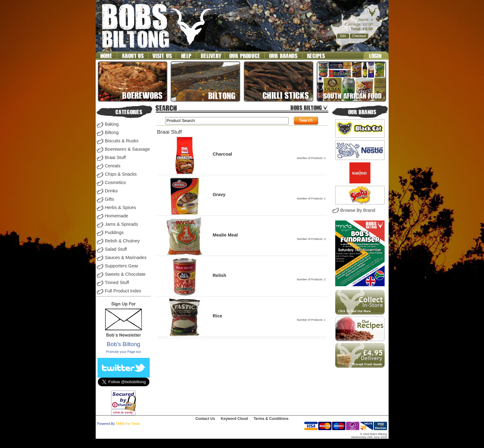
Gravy (219, 195)
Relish (219, 275)
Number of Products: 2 (311, 279)
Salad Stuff (116, 249)
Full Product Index (123, 291)
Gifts (110, 199)
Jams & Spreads (122, 224)
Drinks (111, 191)
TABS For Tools (128, 424)
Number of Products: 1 (311, 158)
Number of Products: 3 (311, 239)
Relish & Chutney (122, 241)
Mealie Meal (225, 235)
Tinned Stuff (117, 283)
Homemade (117, 216)
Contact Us (205, 419)
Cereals (113, 166)
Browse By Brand (358, 210)
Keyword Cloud (234, 419)
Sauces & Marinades (126, 257)
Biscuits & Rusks (122, 141)
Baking (112, 124)
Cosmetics (115, 182)
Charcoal (222, 154)
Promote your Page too (123, 352)
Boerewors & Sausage (127, 149)
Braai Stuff (115, 157)
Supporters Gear (122, 266)
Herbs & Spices (121, 207)
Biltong (112, 132)
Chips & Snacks (121, 174)
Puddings (114, 232)
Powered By (106, 424)
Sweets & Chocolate (125, 274)
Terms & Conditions (271, 419)
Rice (217, 316)
